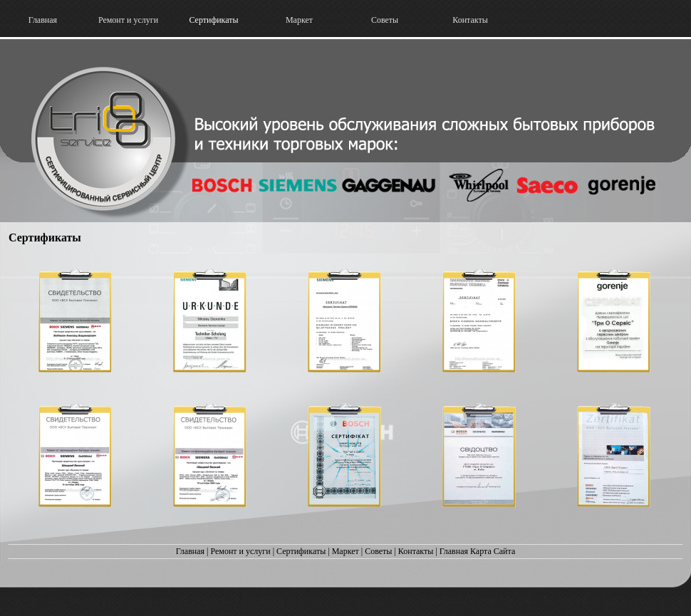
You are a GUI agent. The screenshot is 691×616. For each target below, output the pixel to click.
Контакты (416, 551)
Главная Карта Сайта (477, 551)
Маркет (345, 551)
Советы (378, 551)
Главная (190, 551)
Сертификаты (301, 551)
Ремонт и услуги (240, 551)
